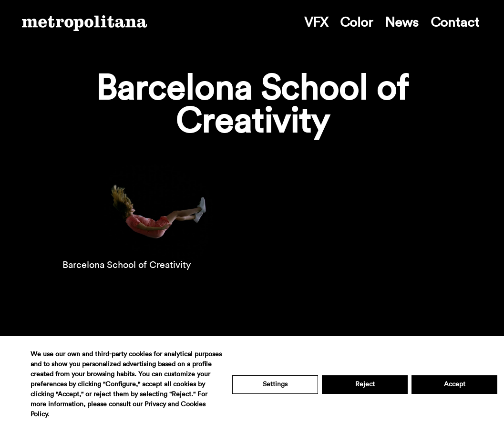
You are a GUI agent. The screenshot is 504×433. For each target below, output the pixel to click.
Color (356, 22)
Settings (275, 384)
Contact (455, 22)
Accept (455, 384)
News (402, 22)
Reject (365, 384)
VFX (316, 22)
